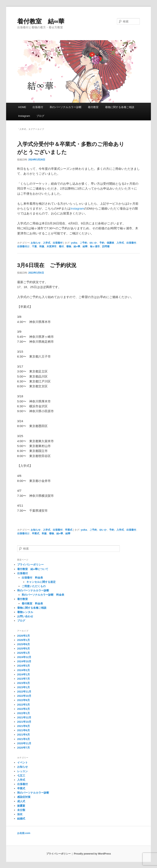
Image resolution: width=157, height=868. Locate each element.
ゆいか (93, 243)
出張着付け (23, 246)
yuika (74, 243)
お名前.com (24, 833)
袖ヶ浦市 (95, 246)
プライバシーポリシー (30, 565)
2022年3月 (24, 705)
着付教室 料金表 (32, 604)
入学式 (47, 243)
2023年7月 (24, 679)
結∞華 (77, 246)
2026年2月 (24, 636)
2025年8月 (24, 644)
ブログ (40, 116)
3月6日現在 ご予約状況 (47, 265)
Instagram (24, 116)
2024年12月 (24, 657)
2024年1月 (24, 674)
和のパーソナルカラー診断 (66, 107)
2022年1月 (24, 713)
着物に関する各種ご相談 (120, 107)
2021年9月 (24, 726)
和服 (42, 246)
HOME (22, 107)
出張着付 (38, 107)
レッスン (22, 771)
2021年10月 (24, 722)
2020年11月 (24, 743)
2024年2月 (24, 670)
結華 (85, 246)
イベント (22, 763)
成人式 (21, 801)
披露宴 (21, 806)
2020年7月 (24, 748)
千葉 (34, 246)
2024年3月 (24, 666)
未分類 (21, 810)
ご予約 (83, 243)
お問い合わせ (25, 616)
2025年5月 (24, 649)
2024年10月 (24, 661)
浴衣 (20, 814)
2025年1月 (24, 653)
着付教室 (93, 107)
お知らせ (36, 243)
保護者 (110, 243)
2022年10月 (24, 696)
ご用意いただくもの (34, 586)
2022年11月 (24, 692)
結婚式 (21, 819)
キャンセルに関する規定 (41, 582)
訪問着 (106, 246)
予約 (102, 243)
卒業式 (69, 530)
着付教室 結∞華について (33, 569)
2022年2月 (24, 709)
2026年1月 (24, 640)
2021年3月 (24, 739)
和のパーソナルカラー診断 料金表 (43, 595)
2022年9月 (24, 700)
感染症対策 (24, 797)
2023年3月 (24, 683)
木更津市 (52, 246)
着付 (61, 246)
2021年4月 (24, 735)
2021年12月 (24, 717)
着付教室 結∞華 (41, 21)
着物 (69, 246)
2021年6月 (24, 730)
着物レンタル (25, 612)
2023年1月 (24, 687)
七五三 (21, 776)
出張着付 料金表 (32, 578)
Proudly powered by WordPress (92, 854)
